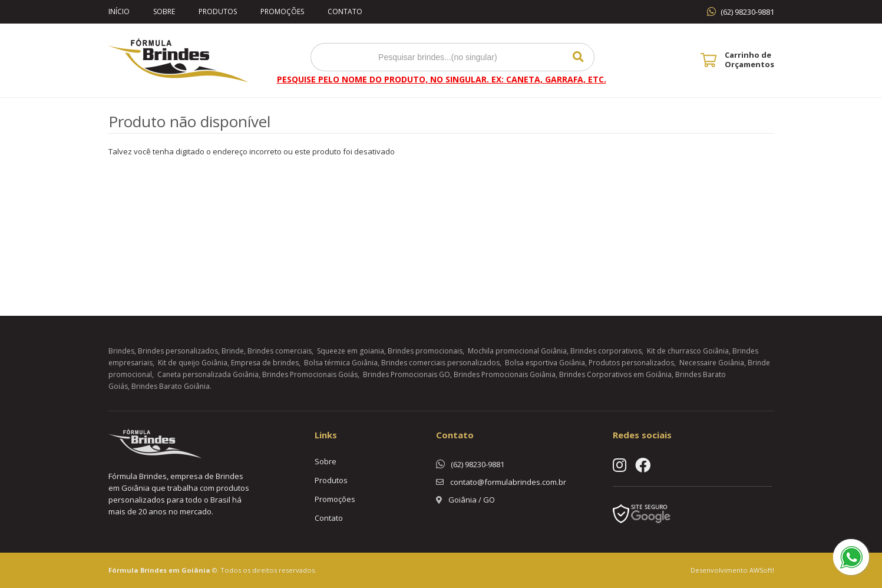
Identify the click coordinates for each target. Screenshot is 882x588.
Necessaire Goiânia (712, 363)
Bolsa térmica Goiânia (341, 363)
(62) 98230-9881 (747, 12)
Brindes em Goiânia (175, 570)
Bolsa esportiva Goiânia (545, 363)
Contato (345, 11)
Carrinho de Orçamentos (749, 60)
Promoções (282, 11)
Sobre (164, 11)
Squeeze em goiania (351, 351)
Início (119, 11)
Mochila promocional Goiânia (517, 351)
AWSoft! (762, 570)
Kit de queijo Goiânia (193, 363)
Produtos (218, 11)
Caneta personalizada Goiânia (208, 374)
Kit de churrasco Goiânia (688, 351)
